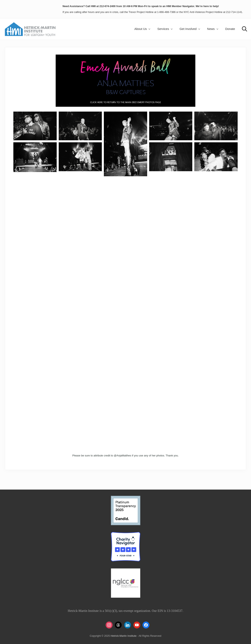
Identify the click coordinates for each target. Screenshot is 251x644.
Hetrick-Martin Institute (123, 636)
